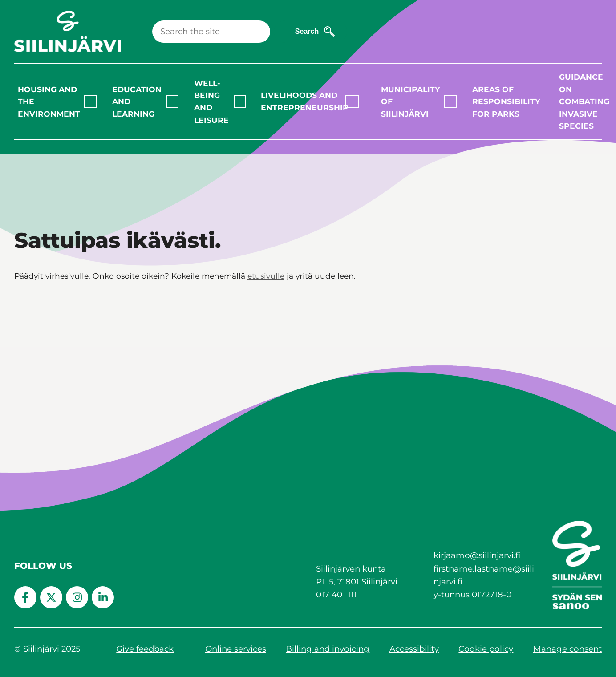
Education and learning (137, 101)
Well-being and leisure (211, 101)
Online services (236, 649)
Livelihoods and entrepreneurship (303, 101)
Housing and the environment (49, 101)
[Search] (211, 32)
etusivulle (266, 276)
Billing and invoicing (328, 649)
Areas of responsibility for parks (502, 101)
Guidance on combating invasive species (582, 101)
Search (307, 31)
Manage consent (567, 649)
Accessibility (414, 649)
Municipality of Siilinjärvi (411, 101)
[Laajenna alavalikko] (90, 101)
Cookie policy (486, 649)
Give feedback (145, 649)
